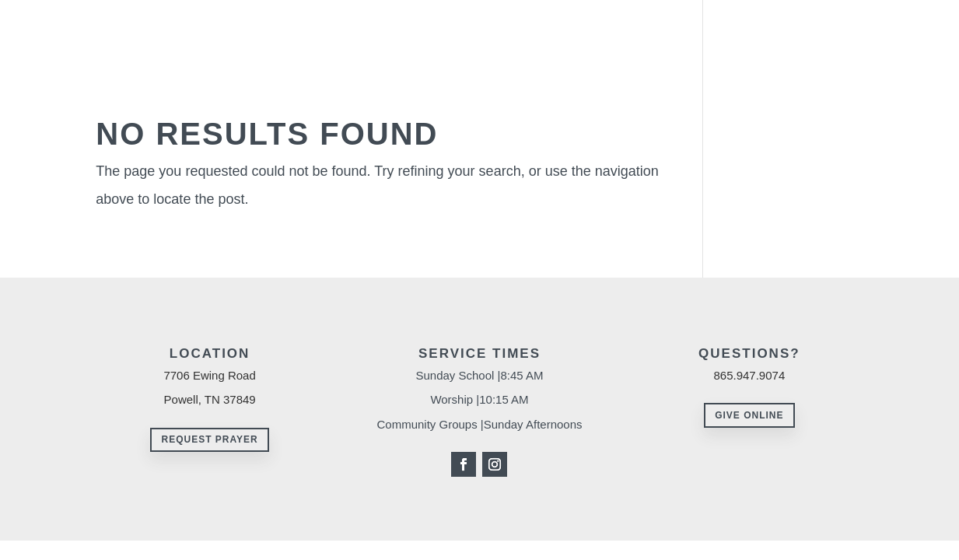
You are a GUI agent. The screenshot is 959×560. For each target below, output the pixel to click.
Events (845, 30)
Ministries (564, 30)
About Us (478, 30)
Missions (740, 30)
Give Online (749, 415)
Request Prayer (209, 439)
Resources (653, 30)
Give (795, 30)
